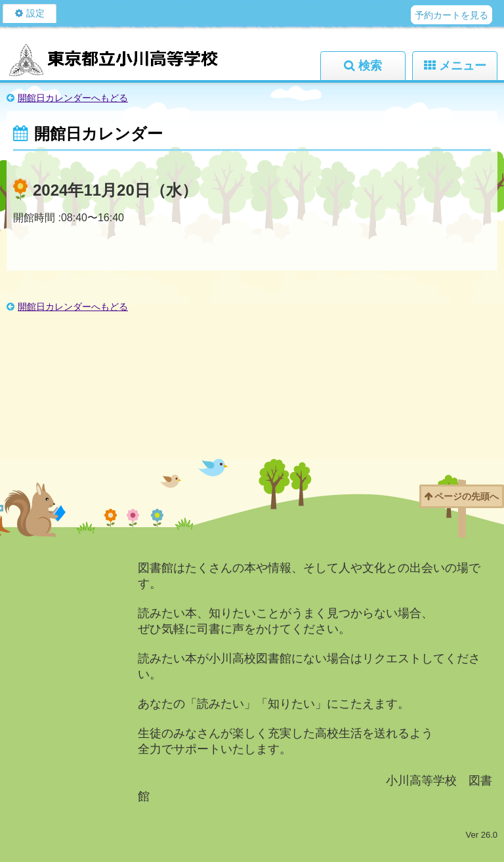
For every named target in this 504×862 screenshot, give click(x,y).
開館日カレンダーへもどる (73, 98)
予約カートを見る (451, 15)
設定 (35, 13)
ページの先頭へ (467, 496)
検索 (370, 66)
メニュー (463, 66)
